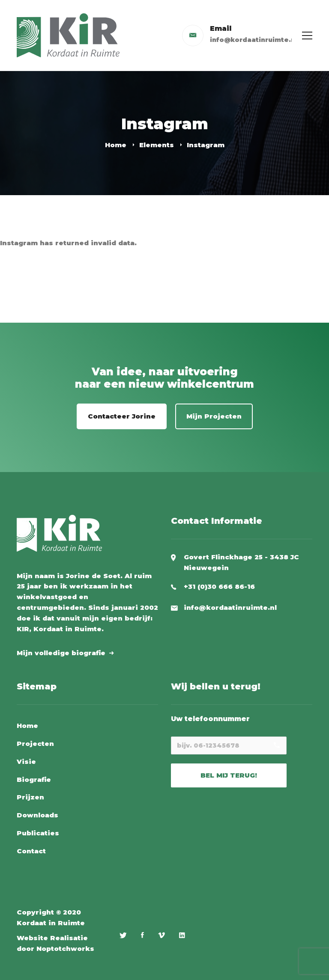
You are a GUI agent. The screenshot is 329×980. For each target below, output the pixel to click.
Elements (157, 145)
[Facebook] (142, 935)
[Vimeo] (162, 935)
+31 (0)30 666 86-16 (219, 587)
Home (116, 145)
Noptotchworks (65, 949)
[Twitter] (123, 935)
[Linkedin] (182, 935)
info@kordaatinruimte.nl (230, 607)
